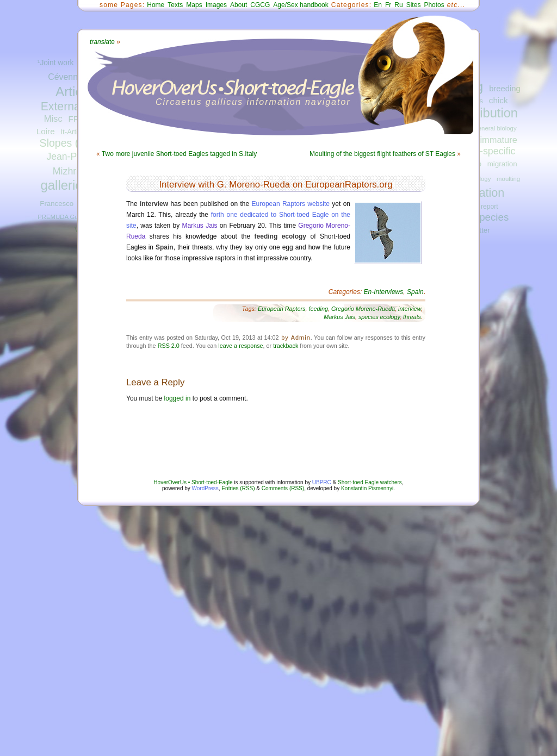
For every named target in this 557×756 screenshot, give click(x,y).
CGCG (260, 5)
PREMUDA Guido (62, 217)
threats (412, 317)
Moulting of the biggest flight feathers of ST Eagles (382, 154)
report (490, 207)
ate (102, 42)
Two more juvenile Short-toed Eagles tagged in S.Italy (180, 154)
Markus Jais (200, 226)
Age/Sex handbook (301, 5)
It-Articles (75, 132)
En (378, 5)
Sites (414, 5)
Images (216, 5)
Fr (388, 5)
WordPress (205, 488)
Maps (194, 5)
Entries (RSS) (238, 488)
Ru (398, 5)
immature (498, 140)
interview (410, 309)
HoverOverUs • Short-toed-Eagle (193, 482)
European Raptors (282, 309)
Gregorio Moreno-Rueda (363, 309)
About (239, 5)
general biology (495, 128)
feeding (318, 309)
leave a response (240, 346)
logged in (178, 398)
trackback (286, 346)
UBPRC (322, 482)
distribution (487, 113)
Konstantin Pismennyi (367, 488)
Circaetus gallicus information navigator (253, 102)
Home (156, 5)
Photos (434, 5)
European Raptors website (291, 204)
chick (499, 100)
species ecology (379, 317)
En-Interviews (384, 292)
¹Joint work (56, 63)
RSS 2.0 (169, 346)
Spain (415, 292)
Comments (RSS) (283, 488)
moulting (508, 179)
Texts (175, 5)
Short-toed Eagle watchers (370, 482)
